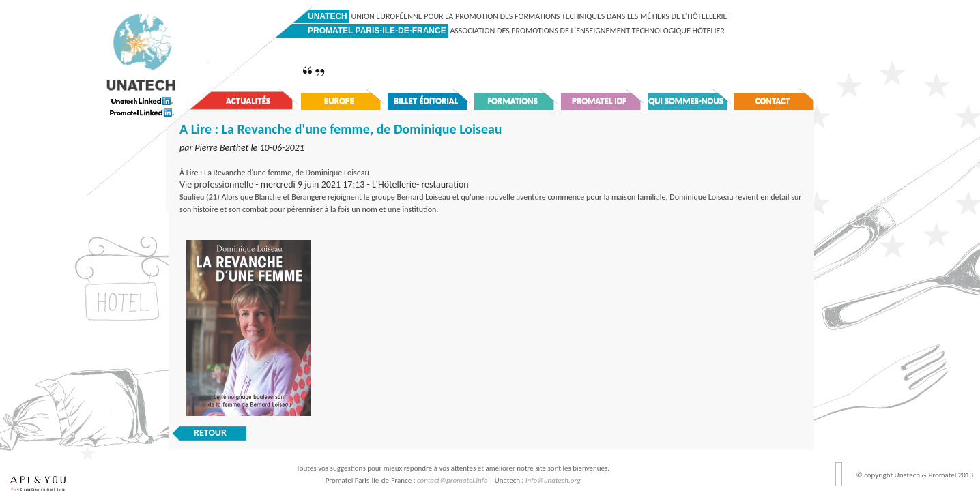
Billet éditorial (426, 101)
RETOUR (210, 433)
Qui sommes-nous (686, 101)
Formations (513, 101)
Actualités (248, 101)
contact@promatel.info (452, 480)
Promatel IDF (599, 101)
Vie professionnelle (216, 184)
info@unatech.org (553, 480)
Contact (773, 101)
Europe (339, 101)
